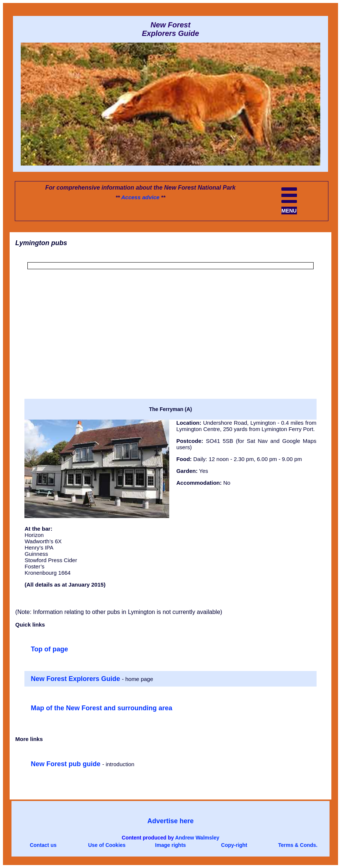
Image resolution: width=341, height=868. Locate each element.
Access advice (140, 197)
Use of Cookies (107, 845)
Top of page (49, 649)
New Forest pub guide (66, 764)
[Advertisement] (170, 345)
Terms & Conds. (298, 845)
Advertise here (170, 821)
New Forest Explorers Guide (76, 679)
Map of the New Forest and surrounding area (101, 708)
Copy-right (234, 845)
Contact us (43, 845)
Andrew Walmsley (197, 838)
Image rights (170, 845)
